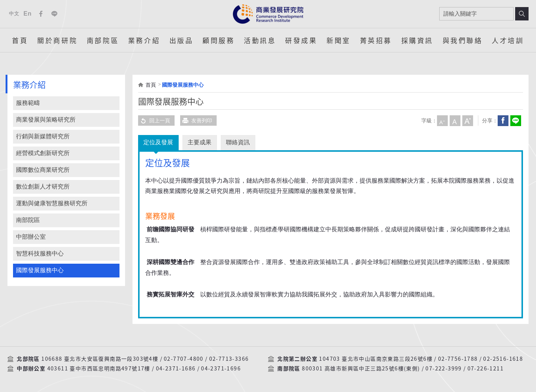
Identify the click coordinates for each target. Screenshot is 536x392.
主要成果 (200, 142)
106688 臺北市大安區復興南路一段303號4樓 (100, 359)
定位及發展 (159, 142)
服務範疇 (28, 103)
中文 (14, 14)
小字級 (442, 121)
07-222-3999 (444, 369)
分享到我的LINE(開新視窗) (516, 121)
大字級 (468, 121)
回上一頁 (154, 121)
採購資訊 (417, 40)
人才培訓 (508, 40)
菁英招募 (376, 40)
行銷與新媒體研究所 (43, 136)
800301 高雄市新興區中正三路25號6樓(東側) (361, 369)
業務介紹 (144, 40)
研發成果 (301, 40)
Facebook (41, 14)
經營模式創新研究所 (43, 153)
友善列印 (196, 121)
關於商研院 (57, 40)
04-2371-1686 (176, 369)
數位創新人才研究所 (43, 187)
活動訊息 (260, 40)
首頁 (20, 40)
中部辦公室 (31, 237)
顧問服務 (218, 40)
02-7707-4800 (184, 359)
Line (54, 14)
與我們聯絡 (463, 40)
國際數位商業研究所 (43, 170)
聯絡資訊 (239, 142)
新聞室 (339, 40)
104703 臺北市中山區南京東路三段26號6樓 (376, 359)
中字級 (455, 121)
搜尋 (522, 14)
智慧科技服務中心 (40, 253)
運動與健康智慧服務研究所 (52, 203)
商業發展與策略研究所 (46, 120)
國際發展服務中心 (40, 270)
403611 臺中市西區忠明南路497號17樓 (99, 369)
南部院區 (103, 40)
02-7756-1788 (458, 359)
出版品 (181, 40)
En (28, 14)
